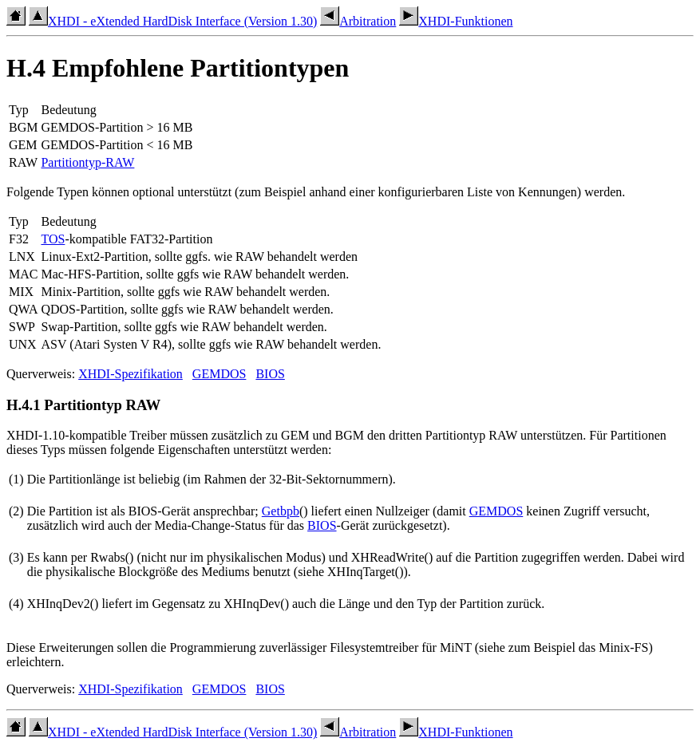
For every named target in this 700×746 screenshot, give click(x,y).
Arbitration (358, 21)
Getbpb (281, 511)
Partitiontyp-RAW (87, 162)
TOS (53, 239)
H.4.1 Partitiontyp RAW (83, 405)
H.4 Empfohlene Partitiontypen (178, 68)
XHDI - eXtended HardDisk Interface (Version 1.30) (173, 21)
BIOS (270, 374)
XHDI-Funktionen (456, 21)
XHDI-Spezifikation (131, 374)
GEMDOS (219, 374)
